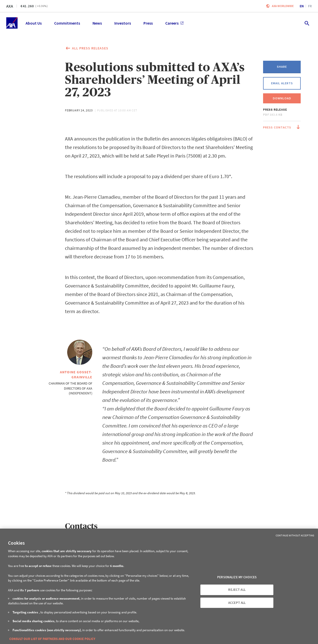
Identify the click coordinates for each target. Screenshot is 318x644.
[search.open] (307, 23)
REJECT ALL (237, 590)
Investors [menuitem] (123, 23)
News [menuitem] (97, 23)
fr (310, 6)
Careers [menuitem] (174, 23)
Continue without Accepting (295, 535)
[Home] (12, 23)
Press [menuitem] (148, 23)
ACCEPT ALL (237, 603)
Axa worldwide (283, 6)
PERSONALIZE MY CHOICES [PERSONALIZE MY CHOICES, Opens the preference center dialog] (237, 577)
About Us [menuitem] (34, 23)
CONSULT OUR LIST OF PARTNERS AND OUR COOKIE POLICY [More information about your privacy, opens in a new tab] (52, 639)
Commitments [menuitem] (67, 23)
